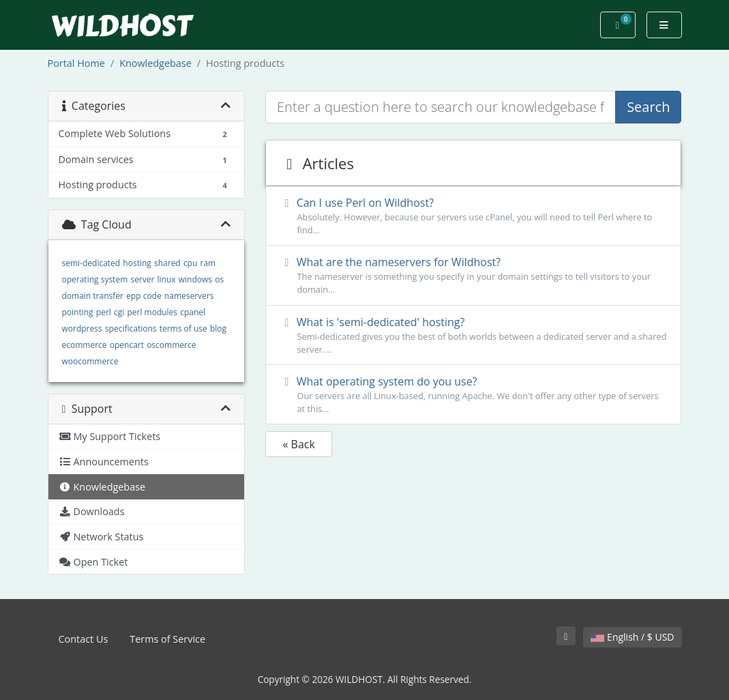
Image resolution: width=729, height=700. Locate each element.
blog (218, 329)
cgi (119, 312)
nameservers (189, 296)
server (142, 279)
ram (208, 263)
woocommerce (90, 361)
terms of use (183, 329)
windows (195, 279)
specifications (131, 329)
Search (648, 107)
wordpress (82, 329)
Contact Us (84, 639)
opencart (127, 345)
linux (167, 279)
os (219, 279)
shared (167, 263)
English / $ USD (632, 637)
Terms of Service (167, 639)
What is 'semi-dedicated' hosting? (473, 335)
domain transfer (93, 296)
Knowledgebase (155, 63)
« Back (298, 444)
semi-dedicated (91, 263)
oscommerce (171, 345)
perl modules (152, 312)
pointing (78, 312)
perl (104, 312)
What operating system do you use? (473, 395)
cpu (190, 263)
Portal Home (76, 63)
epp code (144, 296)
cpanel (193, 312)
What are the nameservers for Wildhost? (473, 275)
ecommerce (85, 345)
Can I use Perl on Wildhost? (473, 216)
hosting (137, 263)
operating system (95, 279)
